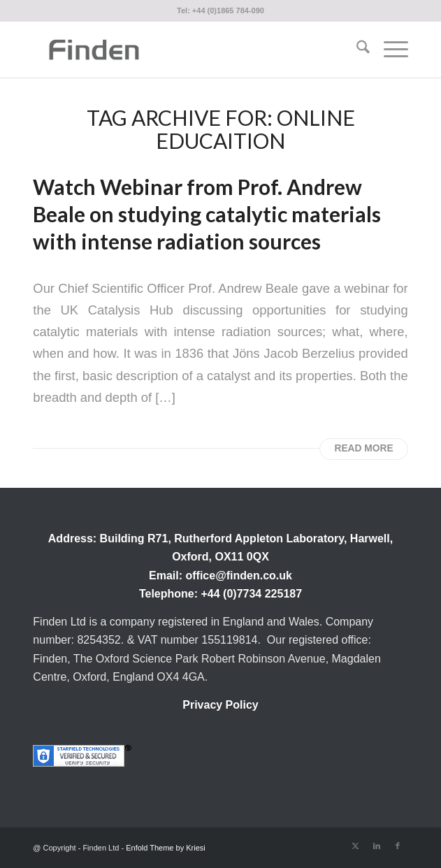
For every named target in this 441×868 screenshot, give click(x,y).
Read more (363, 448)
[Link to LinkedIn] (377, 846)
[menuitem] (356, 50)
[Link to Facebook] (398, 846)
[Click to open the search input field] (356, 50)
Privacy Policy (220, 705)
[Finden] (183, 50)
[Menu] (389, 50)
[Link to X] (356, 846)
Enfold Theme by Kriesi (166, 848)
